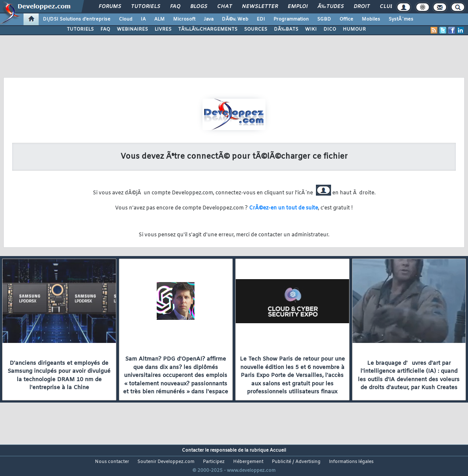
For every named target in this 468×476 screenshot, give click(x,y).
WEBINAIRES (132, 29)
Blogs (199, 7)
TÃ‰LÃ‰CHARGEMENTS (208, 29)
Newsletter (260, 7)
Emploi (298, 7)
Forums (110, 7)
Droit (362, 7)
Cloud (126, 19)
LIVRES (163, 29)
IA (143, 19)
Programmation (291, 19)
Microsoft (184, 19)
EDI (261, 19)
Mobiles (371, 19)
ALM (159, 19)
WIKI (311, 29)
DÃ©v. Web (235, 19)
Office (346, 19)
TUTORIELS (80, 29)
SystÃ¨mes (401, 19)
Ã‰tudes (331, 7)
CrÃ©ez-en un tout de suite (284, 208)
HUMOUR (354, 29)
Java (209, 19)
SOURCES (256, 29)
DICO (330, 29)
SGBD (324, 19)
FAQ (175, 7)
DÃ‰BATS (286, 29)
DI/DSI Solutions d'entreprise (77, 19)
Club (386, 7)
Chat (225, 7)
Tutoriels (146, 7)
